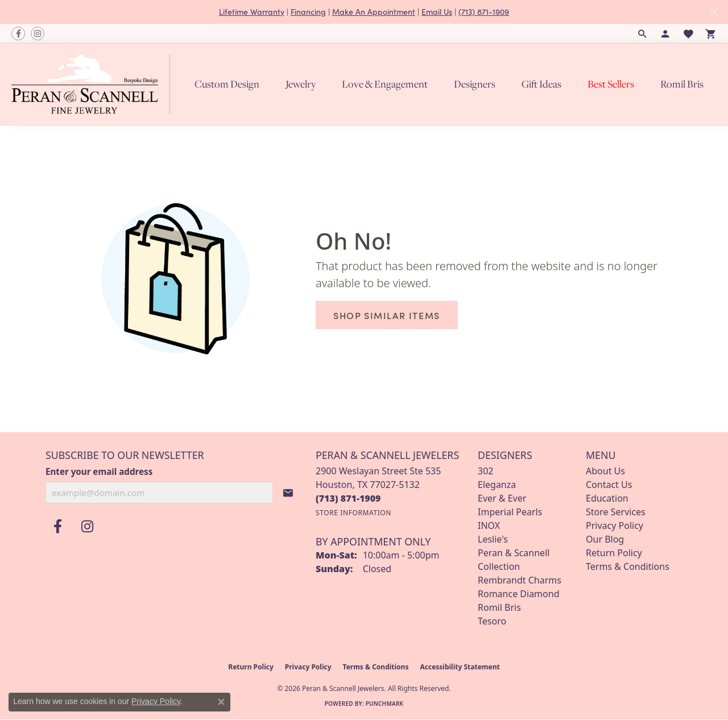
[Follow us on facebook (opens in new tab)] (18, 34)
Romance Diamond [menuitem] (518, 594)
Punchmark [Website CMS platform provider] (385, 704)
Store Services (616, 512)
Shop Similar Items (387, 315)
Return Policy (614, 553)
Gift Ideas (541, 84)
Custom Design (227, 84)
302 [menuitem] (485, 471)
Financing (308, 12)
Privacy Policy (615, 525)
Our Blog (605, 539)
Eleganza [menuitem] (497, 485)
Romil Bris (682, 84)
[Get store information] (353, 513)
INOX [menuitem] (489, 525)
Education (607, 498)
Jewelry (301, 84)
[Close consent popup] (221, 702)
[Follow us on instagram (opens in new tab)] (38, 34)
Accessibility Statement (460, 667)
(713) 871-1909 (484, 12)
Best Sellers (611, 84)
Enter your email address (99, 471)
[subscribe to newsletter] (288, 493)
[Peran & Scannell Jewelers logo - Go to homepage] (94, 84)
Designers (475, 84)
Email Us (437, 12)
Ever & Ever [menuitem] (502, 498)
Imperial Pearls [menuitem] (510, 512)
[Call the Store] (348, 498)
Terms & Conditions (628, 566)
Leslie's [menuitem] (493, 539)
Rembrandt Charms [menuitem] (520, 580)
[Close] (714, 12)
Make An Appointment (374, 12)
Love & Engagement (385, 84)
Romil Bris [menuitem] (499, 607)
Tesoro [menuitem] (492, 621)
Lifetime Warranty (252, 12)
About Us (605, 471)
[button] (643, 34)
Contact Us (609, 485)
